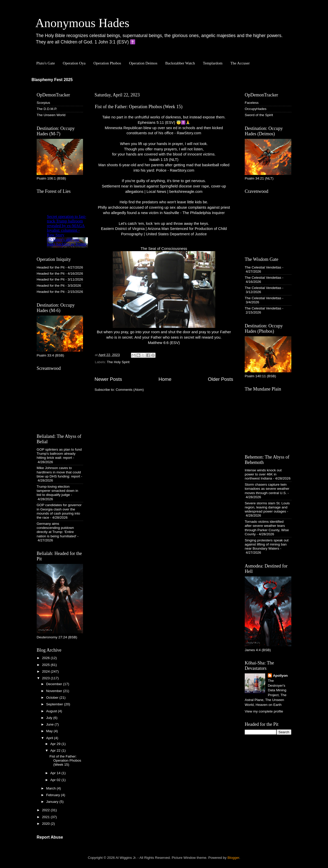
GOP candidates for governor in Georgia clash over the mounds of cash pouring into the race (59, 511)
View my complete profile (264, 711)
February (54, 795)
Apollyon (280, 676)
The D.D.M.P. (47, 109)
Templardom (213, 63)
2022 (46, 810)
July (50, 718)
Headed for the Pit (51, 267)
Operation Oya (74, 63)
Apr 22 (56, 750)
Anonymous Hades (82, 23)
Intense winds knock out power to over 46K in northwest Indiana (263, 474)
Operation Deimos (143, 63)
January (53, 802)
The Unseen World (51, 115)
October (53, 698)
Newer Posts (108, 379)
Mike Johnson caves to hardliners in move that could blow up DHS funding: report (59, 472)
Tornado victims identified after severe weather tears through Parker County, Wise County (267, 528)
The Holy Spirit (118, 362)
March (51, 788)
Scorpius (43, 103)
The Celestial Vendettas (263, 267)
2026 (46, 658)
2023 (46, 678)
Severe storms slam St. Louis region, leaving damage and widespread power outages (267, 507)
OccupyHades (256, 109)
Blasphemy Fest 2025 (52, 80)
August (52, 711)
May (50, 731)
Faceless (252, 103)
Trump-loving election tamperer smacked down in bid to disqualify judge (57, 491)
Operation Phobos (107, 63)
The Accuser (240, 63)
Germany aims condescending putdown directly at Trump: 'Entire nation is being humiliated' (57, 530)
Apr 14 (56, 773)
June (50, 724)
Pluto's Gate (46, 63)
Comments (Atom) (130, 390)
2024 (46, 671)
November (55, 691)
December (55, 684)
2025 (46, 665)
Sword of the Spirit (259, 115)
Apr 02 (56, 780)
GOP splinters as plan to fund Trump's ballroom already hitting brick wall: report (59, 454)
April (50, 738)
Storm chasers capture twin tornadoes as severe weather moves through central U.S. (267, 489)
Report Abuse (50, 837)
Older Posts (221, 379)
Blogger (233, 858)
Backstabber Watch (180, 63)
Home (165, 379)
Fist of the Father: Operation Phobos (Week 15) (139, 107)
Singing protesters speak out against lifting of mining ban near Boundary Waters (267, 544)
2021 (46, 817)
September (55, 704)
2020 (46, 824)
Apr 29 (56, 744)
